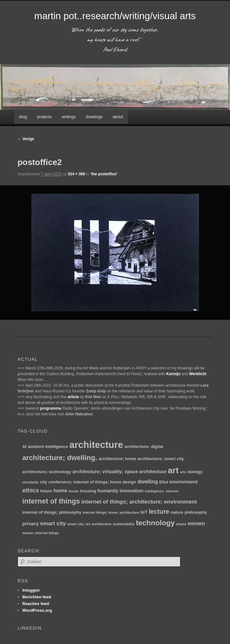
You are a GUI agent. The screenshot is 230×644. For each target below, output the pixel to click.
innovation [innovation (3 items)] (131, 491)
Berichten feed (37, 597)
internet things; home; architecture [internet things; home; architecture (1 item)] (111, 512)
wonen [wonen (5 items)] (196, 523)
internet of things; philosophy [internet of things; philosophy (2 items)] (52, 512)
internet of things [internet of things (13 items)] (51, 501)
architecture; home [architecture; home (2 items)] (117, 459)
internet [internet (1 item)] (172, 491)
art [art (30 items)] (173, 470)
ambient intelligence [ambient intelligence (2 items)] (48, 447)
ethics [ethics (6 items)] (31, 490)
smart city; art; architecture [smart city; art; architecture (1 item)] (89, 524)
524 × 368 (76, 174)
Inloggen (31, 590)
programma (51, 408)
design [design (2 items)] (129, 482)
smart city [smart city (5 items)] (53, 523)
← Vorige (26, 139)
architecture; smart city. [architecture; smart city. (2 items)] (161, 459)
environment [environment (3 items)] (183, 482)
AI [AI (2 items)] (24, 447)
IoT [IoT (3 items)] (144, 512)
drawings (94, 117)
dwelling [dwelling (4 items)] (147, 481)
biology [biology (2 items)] (195, 472)
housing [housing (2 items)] (88, 491)
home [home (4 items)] (60, 490)
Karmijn (174, 374)
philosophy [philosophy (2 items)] (196, 512)
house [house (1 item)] (73, 491)
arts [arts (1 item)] (183, 472)
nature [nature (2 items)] (177, 512)
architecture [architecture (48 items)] (96, 445)
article (73, 397)
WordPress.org (37, 610)
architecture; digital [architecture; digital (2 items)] (144, 447)
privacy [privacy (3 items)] (31, 524)
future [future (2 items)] (46, 491)
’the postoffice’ (104, 174)
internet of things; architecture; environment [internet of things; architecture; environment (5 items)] (139, 502)
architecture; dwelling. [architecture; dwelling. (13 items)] (60, 458)
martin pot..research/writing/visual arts (115, 16)
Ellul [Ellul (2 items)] (164, 482)
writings (69, 117)
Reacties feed (36, 604)
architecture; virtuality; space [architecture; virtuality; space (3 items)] (105, 472)
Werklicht (198, 374)
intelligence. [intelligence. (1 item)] (155, 491)
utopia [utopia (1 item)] (181, 524)
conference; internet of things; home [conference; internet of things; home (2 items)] (85, 482)
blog (23, 117)
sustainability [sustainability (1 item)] (123, 524)
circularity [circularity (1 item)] (31, 482)
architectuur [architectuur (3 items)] (153, 472)
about (118, 117)
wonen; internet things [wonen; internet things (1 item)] (41, 533)
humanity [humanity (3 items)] (108, 491)
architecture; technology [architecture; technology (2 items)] (47, 472)
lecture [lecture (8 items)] (159, 511)
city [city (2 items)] (44, 482)
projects (44, 117)
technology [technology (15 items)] (155, 523)
